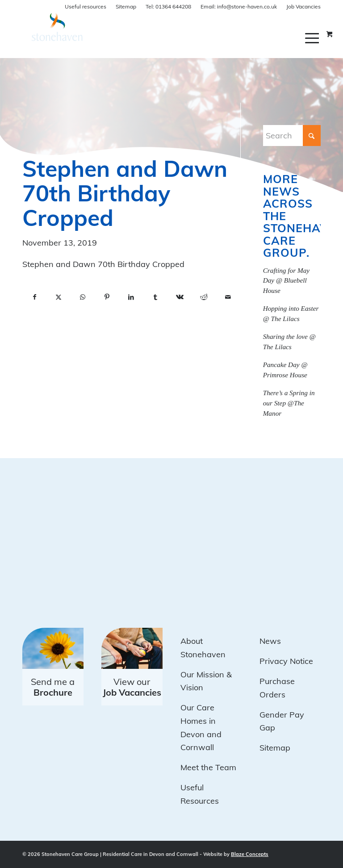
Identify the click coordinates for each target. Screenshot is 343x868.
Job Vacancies (303, 6)
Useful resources (86, 6)
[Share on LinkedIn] (131, 297)
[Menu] (313, 38)
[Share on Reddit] (204, 297)
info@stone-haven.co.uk (239, 6)
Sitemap (126, 6)
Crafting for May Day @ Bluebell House (287, 281)
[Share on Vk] (180, 297)
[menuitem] (313, 38)
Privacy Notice (286, 661)
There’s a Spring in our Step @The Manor (289, 403)
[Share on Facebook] (34, 297)
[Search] (292, 136)
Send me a (53, 687)
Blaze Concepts (250, 854)
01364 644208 (168, 6)
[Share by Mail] (228, 297)
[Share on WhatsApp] (83, 297)
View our (132, 687)
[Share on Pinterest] (107, 297)
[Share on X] (59, 297)
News (270, 641)
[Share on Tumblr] (155, 297)
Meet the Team (208, 767)
